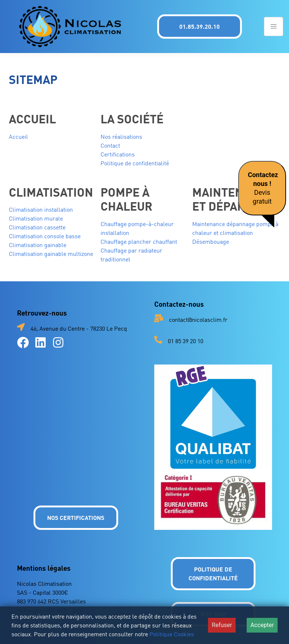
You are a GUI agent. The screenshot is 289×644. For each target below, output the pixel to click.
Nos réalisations (121, 137)
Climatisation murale (36, 218)
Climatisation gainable (38, 245)
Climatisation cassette (37, 227)
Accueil (18, 137)
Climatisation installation (41, 210)
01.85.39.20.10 (200, 26)
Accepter (262, 625)
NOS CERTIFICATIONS (76, 518)
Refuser (222, 625)
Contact (110, 145)
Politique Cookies (172, 634)
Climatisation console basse (45, 236)
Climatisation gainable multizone (51, 254)
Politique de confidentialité (135, 163)
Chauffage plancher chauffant (139, 242)
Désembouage (211, 242)
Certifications (118, 154)
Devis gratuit (263, 188)
